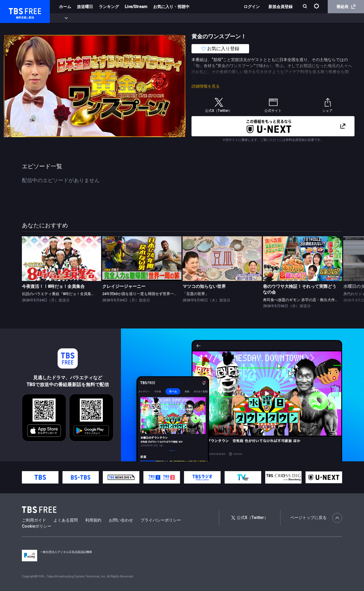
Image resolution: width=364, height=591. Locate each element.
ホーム (65, 7)
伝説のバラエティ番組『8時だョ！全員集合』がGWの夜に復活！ (76, 294)
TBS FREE (15, 10)
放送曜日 (85, 7)
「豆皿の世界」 (196, 294)
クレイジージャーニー (124, 287)
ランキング (109, 7)
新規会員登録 (280, 7)
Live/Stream (136, 7)
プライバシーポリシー (161, 520)
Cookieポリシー (37, 526)
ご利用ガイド (34, 520)
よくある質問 (66, 520)
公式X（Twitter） (250, 518)
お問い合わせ (121, 520)
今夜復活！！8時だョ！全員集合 (53, 287)
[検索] (305, 7)
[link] (61, 259)
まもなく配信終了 (88, 18)
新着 (62, 18)
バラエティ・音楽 (144, 18)
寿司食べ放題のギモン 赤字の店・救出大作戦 (301, 300)
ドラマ (116, 18)
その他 (228, 18)
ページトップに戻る (316, 518)
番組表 (346, 7)
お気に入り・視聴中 (171, 7)
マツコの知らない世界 (204, 287)
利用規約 (93, 520)
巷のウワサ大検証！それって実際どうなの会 (300, 289)
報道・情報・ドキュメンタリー (190, 18)
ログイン (252, 7)
